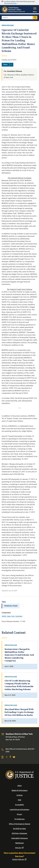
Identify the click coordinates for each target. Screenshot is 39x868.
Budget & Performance (20, 790)
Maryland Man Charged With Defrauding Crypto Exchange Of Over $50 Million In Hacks (19, 712)
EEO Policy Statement (19, 833)
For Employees (19, 819)
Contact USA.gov (19, 859)
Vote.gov (19, 848)
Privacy (20, 814)
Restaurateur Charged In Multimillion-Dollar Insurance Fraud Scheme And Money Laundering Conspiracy (19, 655)
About (20, 786)
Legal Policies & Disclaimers (19, 810)
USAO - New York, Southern (12, 616)
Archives (20, 795)
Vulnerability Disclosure (19, 838)
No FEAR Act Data (19, 829)
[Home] (14, 12)
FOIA (20, 800)
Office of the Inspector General (20, 824)
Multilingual (19, 843)
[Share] (7, 65)
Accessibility (20, 805)
